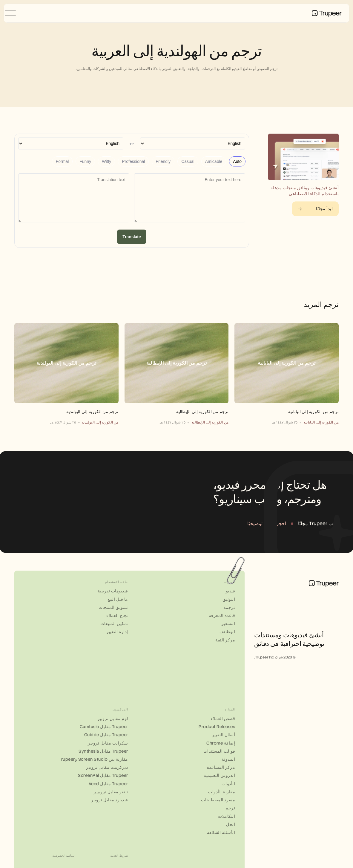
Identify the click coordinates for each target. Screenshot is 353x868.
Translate (132, 237)
